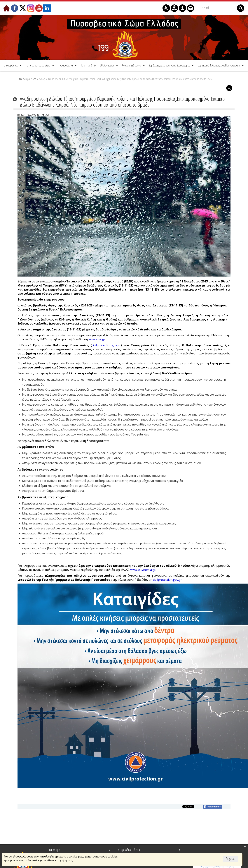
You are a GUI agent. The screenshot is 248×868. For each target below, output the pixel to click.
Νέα (34, 79)
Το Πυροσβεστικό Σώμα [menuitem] (129, 850)
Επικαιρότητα (24, 79)
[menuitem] (13, 65)
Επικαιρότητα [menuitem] (53, 850)
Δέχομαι (231, 858)
